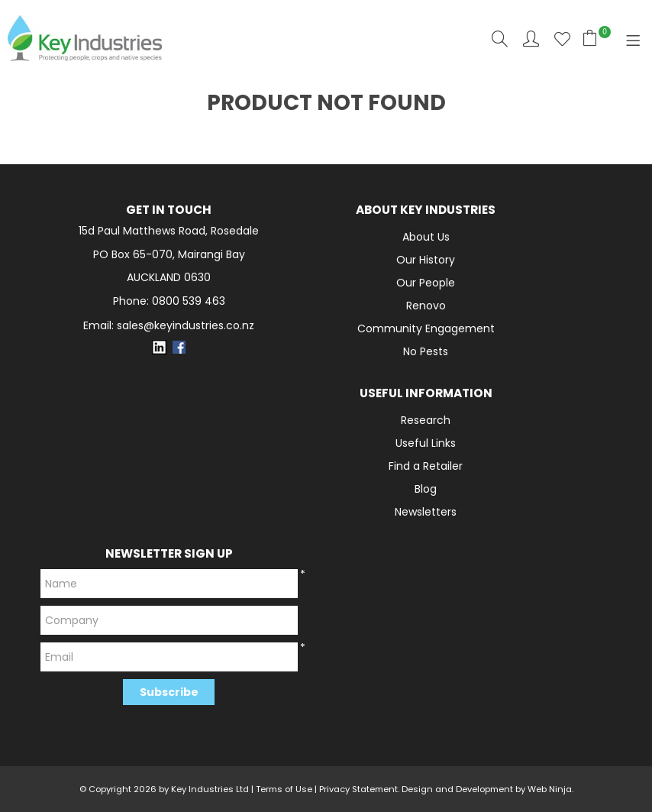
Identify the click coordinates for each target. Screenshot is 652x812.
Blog (426, 489)
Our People (426, 283)
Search (500, 39)
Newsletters (426, 512)
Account (531, 39)
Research (426, 420)
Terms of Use (284, 789)
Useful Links (426, 443)
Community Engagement (426, 328)
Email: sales (169, 326)
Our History (426, 260)
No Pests (426, 351)
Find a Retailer (426, 466)
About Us (426, 237)
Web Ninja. (550, 789)
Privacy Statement (358, 789)
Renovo (426, 306)
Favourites (562, 39)
